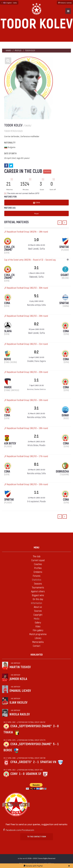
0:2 (36, 324)
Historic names (65, 3)
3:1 (36, 268)
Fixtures (37, 576)
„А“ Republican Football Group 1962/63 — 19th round (26, 400)
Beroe (8, 750)
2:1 (36, 436)
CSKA (36, 203)
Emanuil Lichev (20, 691)
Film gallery (38, 630)
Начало (8, 51)
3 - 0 (56, 726)
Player (36, 213)
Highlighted (37, 655)
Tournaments (38, 588)
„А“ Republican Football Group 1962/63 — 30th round (26, 288)
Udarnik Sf (34, 774)
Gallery (38, 623)
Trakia (8, 732)
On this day (38, 599)
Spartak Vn (48, 762)
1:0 (36, 240)
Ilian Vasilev (18, 703)
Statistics (37, 580)
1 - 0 (22, 774)
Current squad (38, 560)
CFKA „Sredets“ (21, 762)
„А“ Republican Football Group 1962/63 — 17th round (26, 456)
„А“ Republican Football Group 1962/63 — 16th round (26, 484)
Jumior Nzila (18, 679)
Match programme (38, 634)
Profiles (18, 51)
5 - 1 (56, 744)
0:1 (36, 464)
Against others (38, 592)
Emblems (38, 572)
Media (36, 619)
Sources (38, 611)
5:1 (36, 296)
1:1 (36, 380)
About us (38, 607)
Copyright (38, 615)
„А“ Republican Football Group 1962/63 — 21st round (26, 344)
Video (38, 627)
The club (37, 557)
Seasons (38, 584)
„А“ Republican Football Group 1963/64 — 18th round (26, 232)
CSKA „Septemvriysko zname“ (31, 726)
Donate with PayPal (33, 866)
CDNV (14, 774)
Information (36, 603)
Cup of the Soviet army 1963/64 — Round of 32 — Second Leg (30, 260)
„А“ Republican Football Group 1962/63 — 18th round (26, 428)
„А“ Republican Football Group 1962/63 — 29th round (26, 316)
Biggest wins (38, 595)
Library (38, 638)
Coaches (38, 564)
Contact (37, 646)
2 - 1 (36, 762)
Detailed (47, 171)
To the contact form (37, 837)
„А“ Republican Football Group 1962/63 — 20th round (26, 372)
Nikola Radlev (20, 714)
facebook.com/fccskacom (20, 830)
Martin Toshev (20, 667)
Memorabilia (38, 642)
